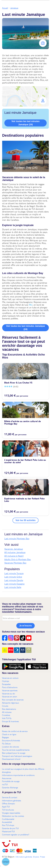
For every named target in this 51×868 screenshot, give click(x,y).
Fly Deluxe (6, 744)
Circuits (5, 706)
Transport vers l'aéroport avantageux (17, 756)
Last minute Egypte (14, 580)
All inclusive (7, 712)
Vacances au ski (8, 694)
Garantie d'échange (10, 787)
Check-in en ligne (9, 734)
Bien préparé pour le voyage (14, 753)
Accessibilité (7, 822)
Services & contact (10, 797)
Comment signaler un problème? (16, 835)
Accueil (5, 8)
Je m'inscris (26, 626)
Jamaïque (14, 8)
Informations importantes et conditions (18, 775)
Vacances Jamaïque (14, 549)
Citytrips (6, 681)
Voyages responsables (11, 813)
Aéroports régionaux (10, 703)
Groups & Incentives (10, 721)
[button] (26, 96)
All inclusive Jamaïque (15, 552)
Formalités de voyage (11, 781)
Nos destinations (9, 709)
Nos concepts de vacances (13, 700)
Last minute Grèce (13, 577)
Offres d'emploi (8, 803)
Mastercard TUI (8, 831)
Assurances (7, 778)
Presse (42, 857)
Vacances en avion (10, 696)
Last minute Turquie (14, 573)
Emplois (36, 857)
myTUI (5, 784)
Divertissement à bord (11, 759)
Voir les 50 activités (26, 520)
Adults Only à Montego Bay (18, 559)
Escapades (6, 684)
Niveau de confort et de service (15, 731)
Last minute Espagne (14, 584)
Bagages (5, 737)
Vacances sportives (10, 690)
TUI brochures (8, 810)
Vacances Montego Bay (15, 563)
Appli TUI (6, 807)
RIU (31, 305)
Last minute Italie (13, 587)
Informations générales (11, 800)
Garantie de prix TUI (10, 828)
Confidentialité (8, 819)
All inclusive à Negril (14, 556)
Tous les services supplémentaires (16, 750)
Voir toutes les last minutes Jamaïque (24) (26, 123)
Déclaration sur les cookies (13, 816)
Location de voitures (10, 747)
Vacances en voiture (10, 678)
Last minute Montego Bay (17, 538)
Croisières (6, 715)
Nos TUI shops (8, 825)
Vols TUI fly (7, 718)
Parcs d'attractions (10, 687)
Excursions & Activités (11, 740)
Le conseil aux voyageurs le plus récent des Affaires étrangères (23, 770)
